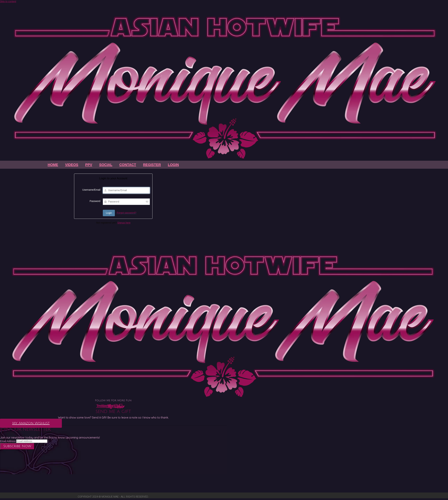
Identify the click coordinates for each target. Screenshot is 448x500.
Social (106, 165)
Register (152, 165)
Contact (128, 165)
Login (173, 165)
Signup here (124, 223)
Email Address (8, 441)
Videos (72, 165)
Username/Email (91, 190)
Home (53, 165)
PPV (89, 165)
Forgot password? (127, 213)
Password (95, 201)
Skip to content (8, 1)
